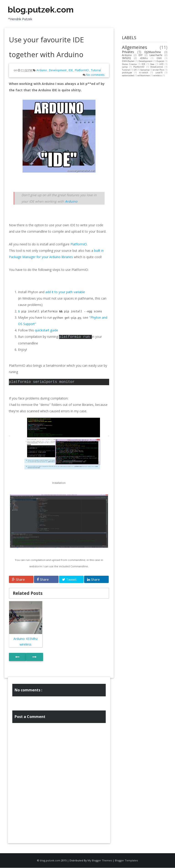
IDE (71, 70)
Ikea (152, 64)
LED (161, 64)
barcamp (145, 70)
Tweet (69, 579)
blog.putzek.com (41, 10)
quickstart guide (46, 330)
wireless (158, 75)
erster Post (159, 70)
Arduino (42, 70)
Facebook (158, 7)
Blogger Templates (126, 860)
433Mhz (144, 58)
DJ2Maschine (153, 52)
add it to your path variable (65, 292)
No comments (95, 75)
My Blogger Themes (100, 860)
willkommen (144, 75)
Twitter (134, 7)
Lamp (125, 67)
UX (135, 70)
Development (58, 70)
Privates (128, 52)
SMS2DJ (126, 58)
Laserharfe (156, 55)
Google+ (146, 7)
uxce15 (159, 73)
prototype (127, 73)
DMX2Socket (128, 61)
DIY (141, 55)
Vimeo (121, 7)
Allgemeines (134, 47)
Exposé (160, 61)
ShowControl (157, 67)
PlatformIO (82, 70)
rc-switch (144, 73)
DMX (159, 58)
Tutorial (96, 70)
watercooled (128, 75)
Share (18, 579)
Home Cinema (129, 64)
